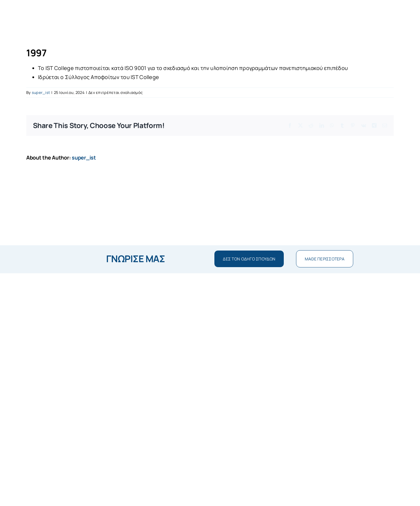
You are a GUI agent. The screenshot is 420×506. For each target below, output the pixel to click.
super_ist (41, 92)
